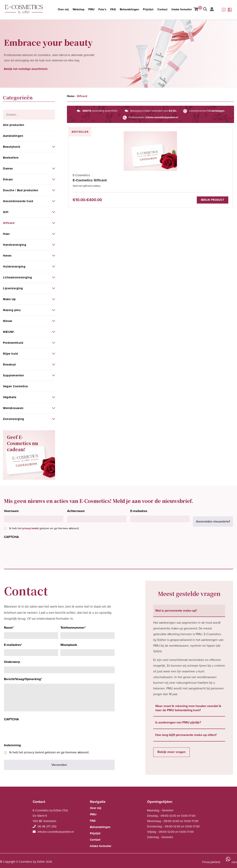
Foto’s (101, 8)
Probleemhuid (13, 343)
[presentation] (34, 549)
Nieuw (8, 321)
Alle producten (14, 125)
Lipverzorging (13, 288)
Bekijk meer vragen (171, 752)
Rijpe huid (10, 354)
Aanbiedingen (13, 136)
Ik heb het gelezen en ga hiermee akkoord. (44, 528)
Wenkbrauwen (13, 408)
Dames (8, 168)
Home (71, 96)
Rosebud (9, 365)
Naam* (9, 628)
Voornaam (11, 511)
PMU (87, 8)
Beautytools (12, 147)
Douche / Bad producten (21, 190)
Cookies (232, 859)
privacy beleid (30, 528)
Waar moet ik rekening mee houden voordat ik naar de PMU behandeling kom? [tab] (188, 708)
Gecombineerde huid (18, 201)
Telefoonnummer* (73, 628)
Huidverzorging (14, 266)
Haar (6, 234)
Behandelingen (133, 8)
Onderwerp (12, 662)
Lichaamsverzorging (17, 277)
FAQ (114, 8)
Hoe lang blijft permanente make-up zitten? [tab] (186, 735)
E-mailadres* (13, 645)
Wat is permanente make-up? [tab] (176, 611)
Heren (7, 256)
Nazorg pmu (12, 310)
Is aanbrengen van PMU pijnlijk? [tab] (178, 722)
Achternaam (76, 511)
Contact (171, 8)
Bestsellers (11, 158)
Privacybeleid (211, 859)
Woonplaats (69, 645)
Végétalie (10, 397)
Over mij (56, 11)
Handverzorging (15, 245)
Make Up (9, 299)
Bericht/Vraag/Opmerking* (23, 679)
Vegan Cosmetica (15, 386)
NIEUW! (9, 332)
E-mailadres (139, 511)
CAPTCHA (11, 537)
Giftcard (9, 223)
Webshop (72, 8)
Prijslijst (154, 8)
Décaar (8, 179)
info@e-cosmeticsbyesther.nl (162, 117)
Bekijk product (103, 202)
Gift (6, 212)
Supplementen (13, 375)
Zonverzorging (14, 419)
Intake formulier (188, 11)
